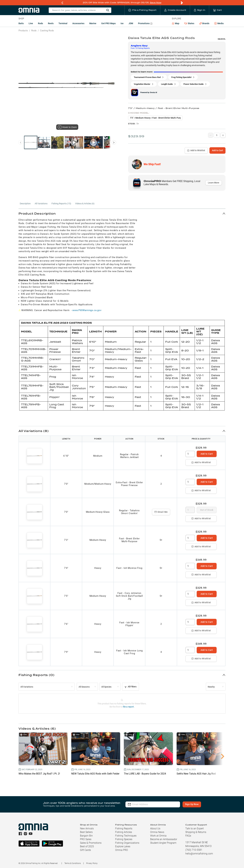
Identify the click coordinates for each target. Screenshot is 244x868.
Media (219, 24)
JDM (131, 23)
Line (31, 23)
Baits (21, 23)
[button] (122, 213)
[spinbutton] (190, 454)
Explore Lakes (123, 846)
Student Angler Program (163, 843)
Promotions (145, 24)
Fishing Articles (124, 832)
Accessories (78, 23)
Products (23, 31)
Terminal (63, 23)
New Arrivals (87, 828)
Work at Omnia (158, 836)
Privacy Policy (92, 863)
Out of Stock (207, 510)
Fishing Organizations (127, 843)
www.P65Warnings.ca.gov (87, 310)
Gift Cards (85, 850)
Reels (51, 23)
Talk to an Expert (195, 828)
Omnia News (157, 832)
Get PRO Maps (108, 23)
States (189, 23)
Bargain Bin (86, 836)
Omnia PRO (122, 850)
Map (176, 23)
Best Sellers (86, 832)
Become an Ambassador (164, 839)
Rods (40, 23)
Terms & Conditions (73, 863)
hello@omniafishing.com (199, 854)
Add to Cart (217, 150)
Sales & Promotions (91, 843)
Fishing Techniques (126, 836)
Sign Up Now (192, 804)
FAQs (188, 836)
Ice (122, 23)
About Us (155, 828)
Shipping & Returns (196, 832)
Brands (204, 23)
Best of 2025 (87, 846)
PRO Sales (86, 839)
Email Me (161, 512)
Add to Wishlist (196, 150)
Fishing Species (124, 839)
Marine (93, 23)
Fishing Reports (124, 828)
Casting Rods (47, 31)
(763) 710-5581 (194, 850)
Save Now (156, 3)
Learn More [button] (214, 183)
